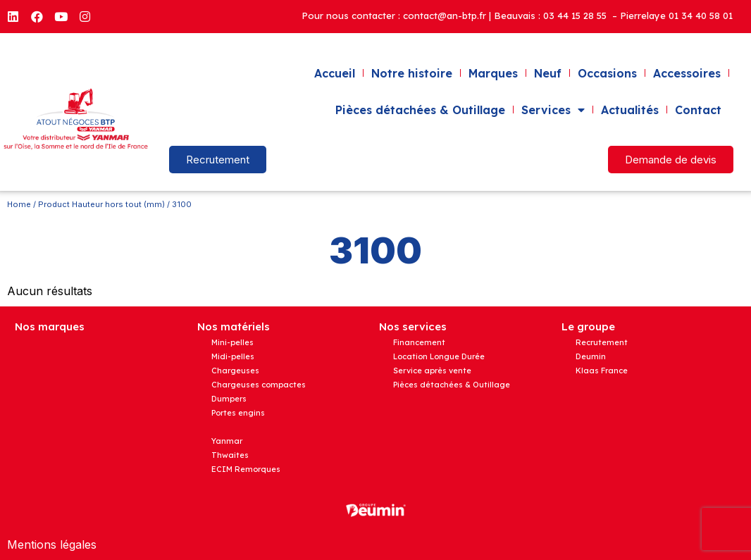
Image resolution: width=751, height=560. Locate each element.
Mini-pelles (232, 342)
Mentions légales (52, 545)
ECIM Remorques (246, 469)
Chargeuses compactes (259, 385)
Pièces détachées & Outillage (420, 110)
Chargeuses (235, 371)
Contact (698, 110)
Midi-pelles (233, 356)
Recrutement (602, 342)
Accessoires (687, 73)
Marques (493, 73)
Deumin (591, 356)
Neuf (548, 73)
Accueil (335, 73)
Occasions (607, 73)
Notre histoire (412, 73)
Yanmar (227, 441)
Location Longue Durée (439, 356)
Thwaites (230, 455)
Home (19, 204)
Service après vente (432, 371)
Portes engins (238, 413)
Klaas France (602, 371)
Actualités (630, 110)
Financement (419, 342)
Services (553, 110)
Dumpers (229, 399)
